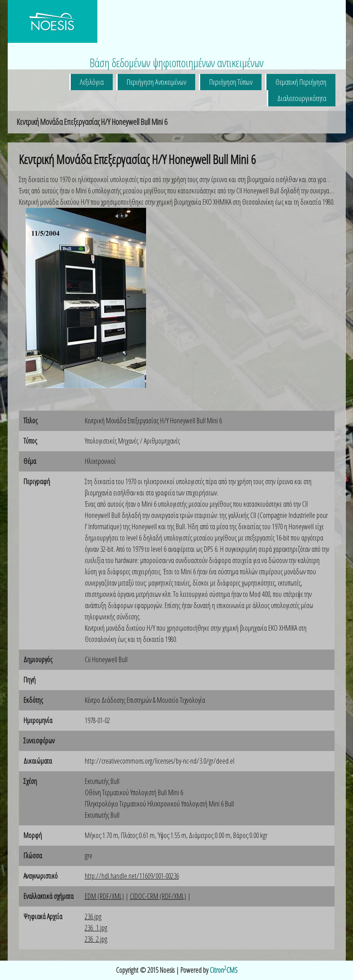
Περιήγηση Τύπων (231, 82)
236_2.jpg (96, 939)
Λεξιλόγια (92, 82)
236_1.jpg (96, 928)
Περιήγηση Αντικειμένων (156, 82)
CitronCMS (224, 970)
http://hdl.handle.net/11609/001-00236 (132, 876)
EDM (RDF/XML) (104, 896)
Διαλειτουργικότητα (302, 98)
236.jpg (93, 916)
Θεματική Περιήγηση (301, 82)
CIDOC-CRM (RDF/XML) (158, 896)
